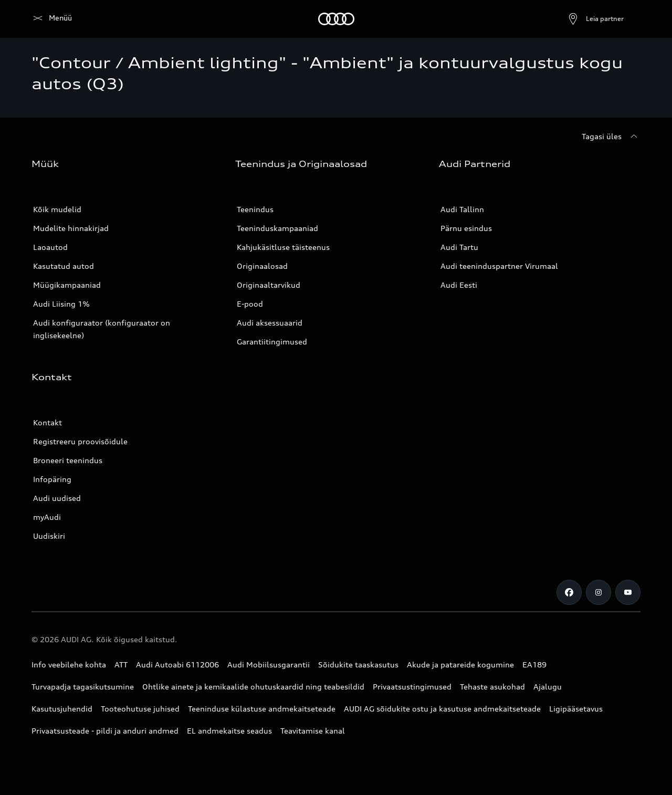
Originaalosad (262, 266)
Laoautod (50, 247)
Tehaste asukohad (492, 687)
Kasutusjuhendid (62, 709)
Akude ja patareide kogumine (460, 665)
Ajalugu (548, 687)
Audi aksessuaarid (270, 323)
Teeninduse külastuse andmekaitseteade (262, 709)
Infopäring (52, 479)
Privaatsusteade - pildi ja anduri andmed (105, 731)
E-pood (250, 304)
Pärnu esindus (466, 228)
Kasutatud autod (64, 266)
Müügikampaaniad (67, 285)
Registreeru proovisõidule (80, 441)
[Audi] (50, 19)
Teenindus (255, 209)
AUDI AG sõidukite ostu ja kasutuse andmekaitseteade (442, 709)
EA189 (534, 665)
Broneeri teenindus (68, 460)
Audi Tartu (459, 247)
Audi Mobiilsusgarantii (269, 665)
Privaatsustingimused (412, 687)
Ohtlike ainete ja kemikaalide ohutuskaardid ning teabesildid (253, 687)
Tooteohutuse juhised (140, 709)
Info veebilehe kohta (69, 665)
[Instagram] (598, 592)
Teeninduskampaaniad (277, 228)
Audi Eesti (459, 285)
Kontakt (48, 422)
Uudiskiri (49, 536)
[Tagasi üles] (611, 137)
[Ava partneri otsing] (570, 19)
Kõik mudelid (57, 209)
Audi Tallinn (462, 209)
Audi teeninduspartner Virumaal (499, 266)
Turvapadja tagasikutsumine (83, 687)
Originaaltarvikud (269, 285)
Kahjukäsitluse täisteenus (283, 247)
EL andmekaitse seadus (229, 731)
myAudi (47, 517)
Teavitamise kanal (313, 731)
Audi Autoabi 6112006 (177, 665)
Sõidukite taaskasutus (358, 665)
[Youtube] (628, 592)
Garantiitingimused (272, 342)
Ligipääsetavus (576, 709)
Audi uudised (57, 498)
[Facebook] (569, 592)
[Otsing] (628, 19)
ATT (121, 665)
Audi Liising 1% (61, 304)
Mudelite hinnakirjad (71, 228)
